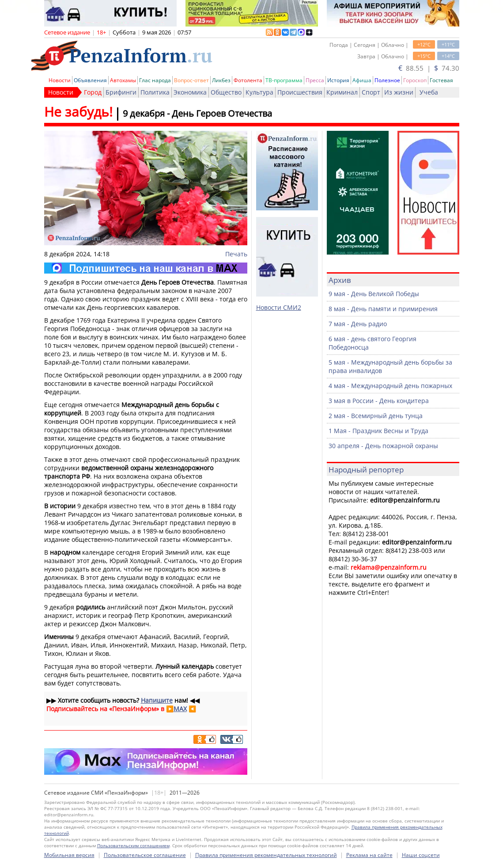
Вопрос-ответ (191, 80)
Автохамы (123, 80)
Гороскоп (415, 80)
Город (93, 92)
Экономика (190, 92)
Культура (259, 92)
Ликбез (221, 80)
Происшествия (300, 92)
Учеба (429, 92)
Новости (60, 80)
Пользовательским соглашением (133, 845)
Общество (226, 92)
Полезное (387, 80)
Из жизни (399, 92)
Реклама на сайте (369, 855)
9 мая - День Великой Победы (374, 294)
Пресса (315, 80)
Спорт (371, 92)
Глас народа (155, 80)
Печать (236, 254)
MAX (180, 709)
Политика (155, 92)
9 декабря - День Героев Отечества (197, 113)
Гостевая (441, 80)
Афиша (362, 80)
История (338, 80)
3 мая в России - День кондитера (379, 401)
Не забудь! (78, 112)
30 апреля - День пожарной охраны (383, 446)
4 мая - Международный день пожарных (390, 386)
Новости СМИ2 (279, 307)
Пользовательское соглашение (145, 855)
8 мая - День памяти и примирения (383, 309)
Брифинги (121, 92)
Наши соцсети (421, 855)
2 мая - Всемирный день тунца (376, 416)
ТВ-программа (284, 80)
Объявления (90, 80)
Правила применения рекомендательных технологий (266, 855)
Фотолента (248, 80)
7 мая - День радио (358, 324)
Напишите (157, 700)
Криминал (342, 92)
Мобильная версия (69, 855)
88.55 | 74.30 (429, 68)
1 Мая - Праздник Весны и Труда (378, 431)
